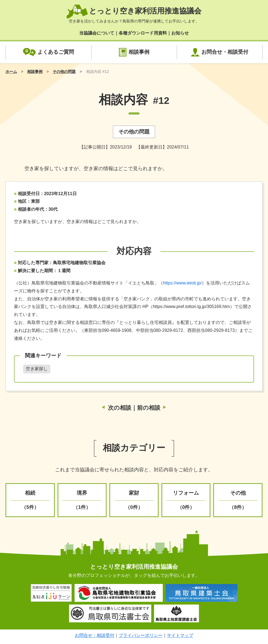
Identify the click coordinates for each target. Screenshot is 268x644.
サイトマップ (180, 635)
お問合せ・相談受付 (225, 52)
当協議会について (97, 33)
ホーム (11, 72)
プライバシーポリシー (141, 635)
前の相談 (149, 408)
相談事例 (139, 52)
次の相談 (120, 408)
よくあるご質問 (56, 52)
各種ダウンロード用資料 (143, 33)
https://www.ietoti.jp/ (182, 283)
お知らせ (180, 33)
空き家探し (37, 369)
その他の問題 (64, 72)
